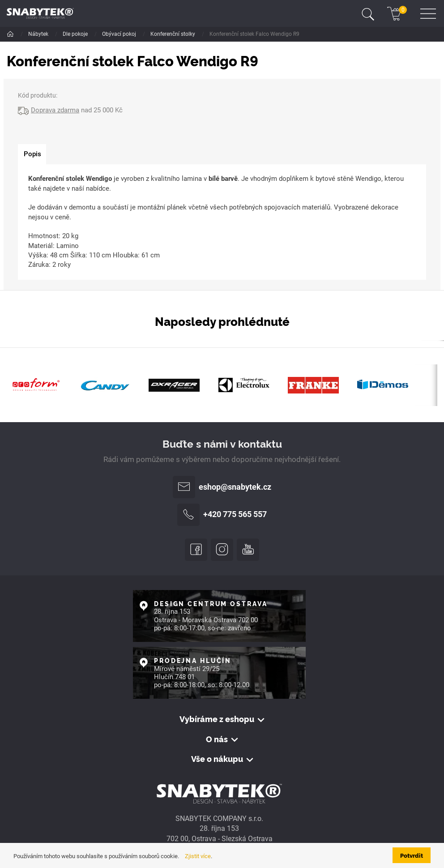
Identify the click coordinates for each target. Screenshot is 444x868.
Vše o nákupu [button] (217, 759)
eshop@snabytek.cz (222, 487)
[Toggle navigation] (368, 13)
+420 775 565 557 (222, 515)
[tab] (32, 154)
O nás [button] (217, 739)
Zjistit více (198, 856)
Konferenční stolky (173, 34)
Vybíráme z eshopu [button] (217, 719)
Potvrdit (412, 855)
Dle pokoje (76, 34)
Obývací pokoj (120, 34)
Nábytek (39, 34)
